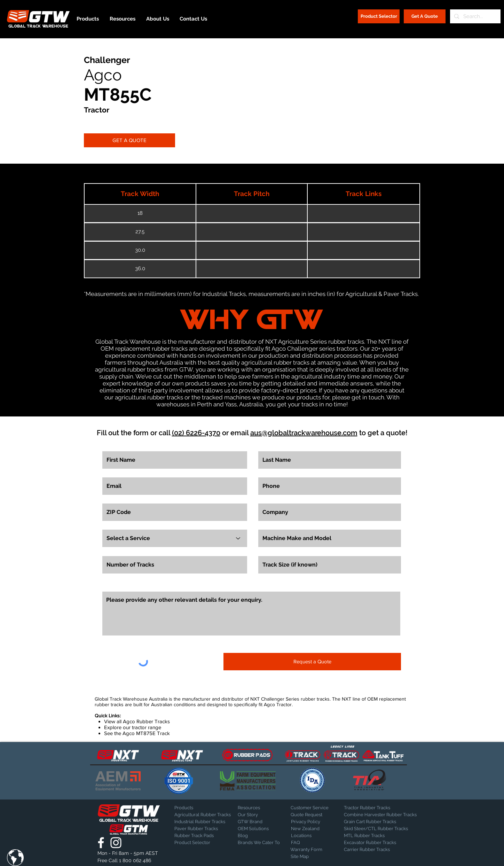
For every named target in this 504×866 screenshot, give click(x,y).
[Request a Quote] (312, 662)
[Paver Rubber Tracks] (199, 829)
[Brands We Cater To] (259, 843)
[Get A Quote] (425, 16)
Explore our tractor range (133, 727)
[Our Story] (256, 815)
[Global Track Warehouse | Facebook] (101, 843)
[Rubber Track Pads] (199, 836)
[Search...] (475, 16)
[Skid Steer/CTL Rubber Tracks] (383, 829)
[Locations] (309, 836)
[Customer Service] (315, 808)
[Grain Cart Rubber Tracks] (372, 822)
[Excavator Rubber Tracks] (377, 843)
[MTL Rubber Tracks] (383, 836)
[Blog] (255, 836)
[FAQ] (315, 843)
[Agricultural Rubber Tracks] (203, 815)
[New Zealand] (315, 829)
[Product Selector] (379, 16)
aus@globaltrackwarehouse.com (304, 433)
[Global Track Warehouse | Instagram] (116, 843)
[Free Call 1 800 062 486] (128, 861)
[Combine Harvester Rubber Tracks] (380, 815)
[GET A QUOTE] (129, 140)
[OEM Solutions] (256, 829)
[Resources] (262, 808)
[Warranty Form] (308, 850)
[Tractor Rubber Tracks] (368, 808)
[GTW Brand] (255, 822)
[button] (15, 858)
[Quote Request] (315, 815)
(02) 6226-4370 (196, 433)
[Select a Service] (175, 538)
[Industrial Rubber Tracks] (200, 822)
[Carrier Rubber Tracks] (375, 850)
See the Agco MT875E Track (137, 733)
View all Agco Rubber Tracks (137, 721)
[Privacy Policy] (308, 822)
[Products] (199, 808)
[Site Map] (308, 857)
